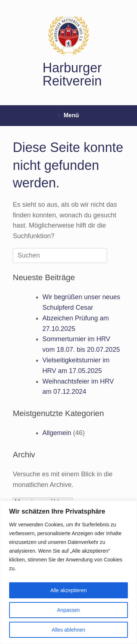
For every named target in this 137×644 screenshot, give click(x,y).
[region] (68, 572)
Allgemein (57, 433)
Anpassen (68, 610)
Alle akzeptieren (69, 590)
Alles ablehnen (69, 630)
